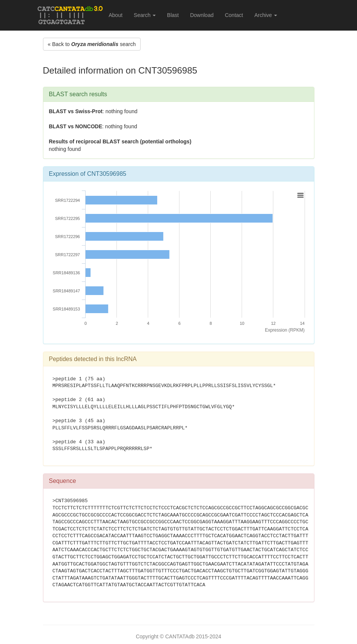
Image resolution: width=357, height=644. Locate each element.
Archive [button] (266, 15)
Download (202, 15)
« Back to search (92, 44)
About (116, 15)
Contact (234, 15)
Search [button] (145, 15)
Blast (173, 15)
